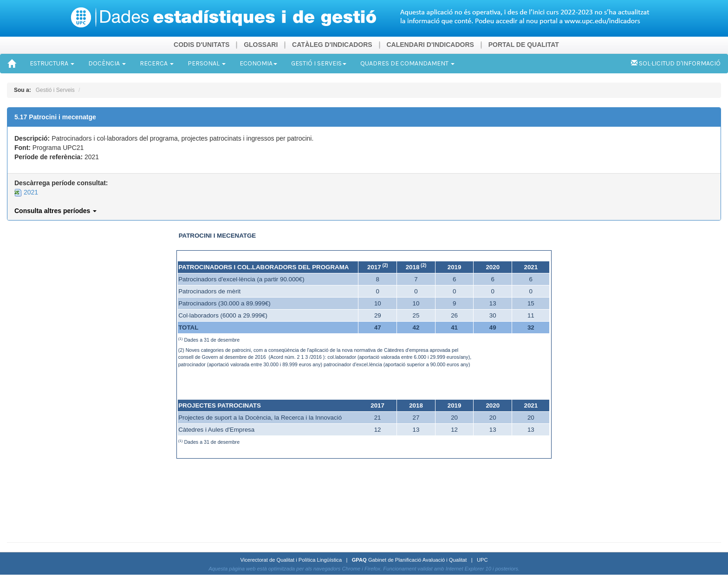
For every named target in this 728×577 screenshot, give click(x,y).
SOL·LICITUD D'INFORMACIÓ (676, 63)
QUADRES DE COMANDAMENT (407, 63)
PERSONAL (207, 63)
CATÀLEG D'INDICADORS (332, 45)
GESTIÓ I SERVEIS (319, 63)
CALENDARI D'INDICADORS (430, 45)
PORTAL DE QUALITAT (524, 45)
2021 (26, 192)
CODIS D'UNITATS (201, 45)
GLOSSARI (261, 45)
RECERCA (157, 63)
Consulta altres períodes (55, 211)
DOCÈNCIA (107, 63)
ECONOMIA (258, 63)
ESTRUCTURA (52, 63)
